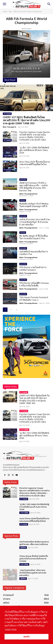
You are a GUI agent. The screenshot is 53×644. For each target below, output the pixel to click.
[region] (26, 346)
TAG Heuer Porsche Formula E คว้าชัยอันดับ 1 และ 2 (34, 299)
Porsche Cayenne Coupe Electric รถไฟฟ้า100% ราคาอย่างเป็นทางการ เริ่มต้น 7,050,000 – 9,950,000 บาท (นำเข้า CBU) (35, 136)
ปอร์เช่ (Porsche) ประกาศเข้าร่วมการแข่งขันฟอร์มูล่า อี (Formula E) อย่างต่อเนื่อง (35, 222)
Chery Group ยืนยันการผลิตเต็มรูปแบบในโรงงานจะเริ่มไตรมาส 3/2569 (34, 558)
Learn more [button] (11, 629)
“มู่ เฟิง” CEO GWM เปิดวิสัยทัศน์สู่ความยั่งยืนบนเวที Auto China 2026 (34, 150)
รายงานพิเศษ (8, 156)
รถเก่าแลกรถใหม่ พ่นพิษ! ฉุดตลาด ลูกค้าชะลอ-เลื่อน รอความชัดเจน (34, 543)
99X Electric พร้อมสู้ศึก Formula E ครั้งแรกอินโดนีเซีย (34, 284)
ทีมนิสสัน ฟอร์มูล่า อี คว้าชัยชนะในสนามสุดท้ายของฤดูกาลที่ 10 (34, 205)
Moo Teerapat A (9, 127)
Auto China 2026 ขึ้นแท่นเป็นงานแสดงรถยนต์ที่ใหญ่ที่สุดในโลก (35, 163)
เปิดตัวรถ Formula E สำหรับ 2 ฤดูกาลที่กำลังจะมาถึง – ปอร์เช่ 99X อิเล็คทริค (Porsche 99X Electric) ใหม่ (33, 187)
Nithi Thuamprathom (28, 194)
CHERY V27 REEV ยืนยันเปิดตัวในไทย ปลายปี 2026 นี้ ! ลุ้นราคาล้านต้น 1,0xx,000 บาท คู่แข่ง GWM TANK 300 (26, 120)
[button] (26, 346)
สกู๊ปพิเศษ (23, 548)
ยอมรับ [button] (26, 637)
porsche (23, 180)
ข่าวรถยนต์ (7, 114)
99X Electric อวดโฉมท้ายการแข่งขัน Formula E (33, 269)
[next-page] (17, 310)
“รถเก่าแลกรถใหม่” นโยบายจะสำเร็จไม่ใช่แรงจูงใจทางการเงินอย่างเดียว (33, 573)
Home (5, 11)
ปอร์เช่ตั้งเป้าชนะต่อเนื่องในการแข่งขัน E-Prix (34, 253)
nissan (23, 200)
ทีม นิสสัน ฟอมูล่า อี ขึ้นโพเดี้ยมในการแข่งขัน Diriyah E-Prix (34, 237)
